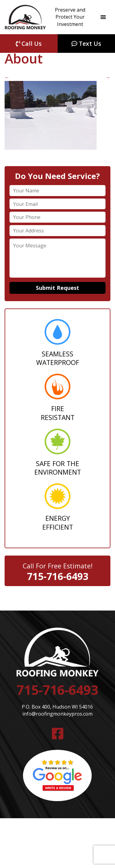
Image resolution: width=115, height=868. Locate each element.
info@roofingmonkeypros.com (57, 714)
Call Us (29, 44)
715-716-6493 (58, 576)
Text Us (86, 44)
